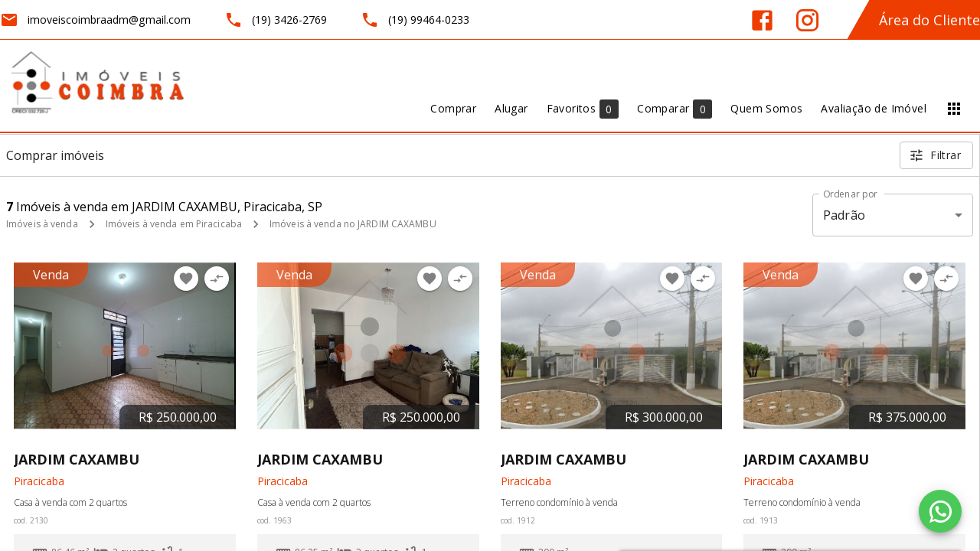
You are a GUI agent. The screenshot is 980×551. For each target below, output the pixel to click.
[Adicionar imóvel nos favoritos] (186, 279)
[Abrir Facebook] (762, 20)
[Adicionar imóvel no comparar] (217, 279)
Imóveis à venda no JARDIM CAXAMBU (353, 224)
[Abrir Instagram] (807, 20)
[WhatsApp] (940, 511)
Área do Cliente (929, 20)
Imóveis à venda (42, 224)
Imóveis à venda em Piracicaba (174, 224)
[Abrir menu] (954, 109)
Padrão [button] (844, 215)
